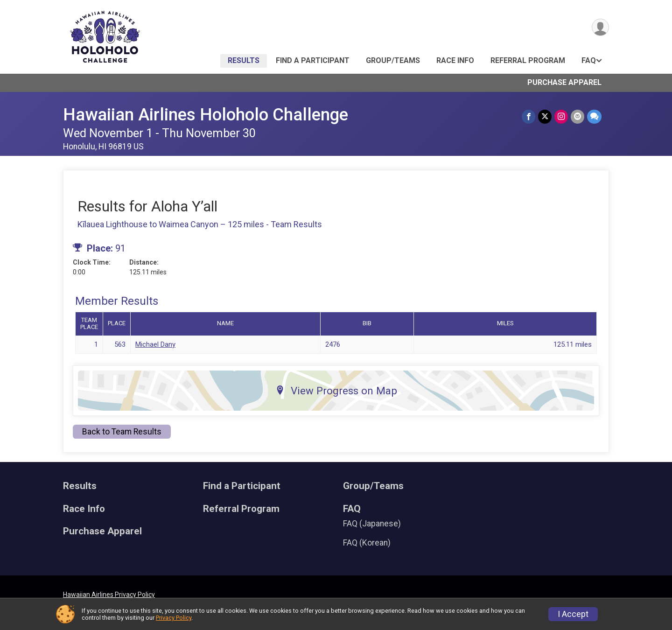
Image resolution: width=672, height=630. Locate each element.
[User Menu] (600, 27)
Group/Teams (393, 60)
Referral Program (528, 60)
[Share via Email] (577, 116)
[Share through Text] (594, 116)
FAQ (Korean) (367, 543)
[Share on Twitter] (545, 116)
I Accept (573, 614)
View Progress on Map (336, 391)
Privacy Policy (174, 618)
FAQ (589, 60)
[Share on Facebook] (528, 116)
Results (244, 60)
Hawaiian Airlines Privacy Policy (109, 595)
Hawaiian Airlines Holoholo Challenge (206, 115)
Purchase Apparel (564, 82)
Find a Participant (313, 60)
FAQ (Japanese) (372, 524)
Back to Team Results (122, 432)
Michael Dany (155, 344)
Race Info (455, 60)
